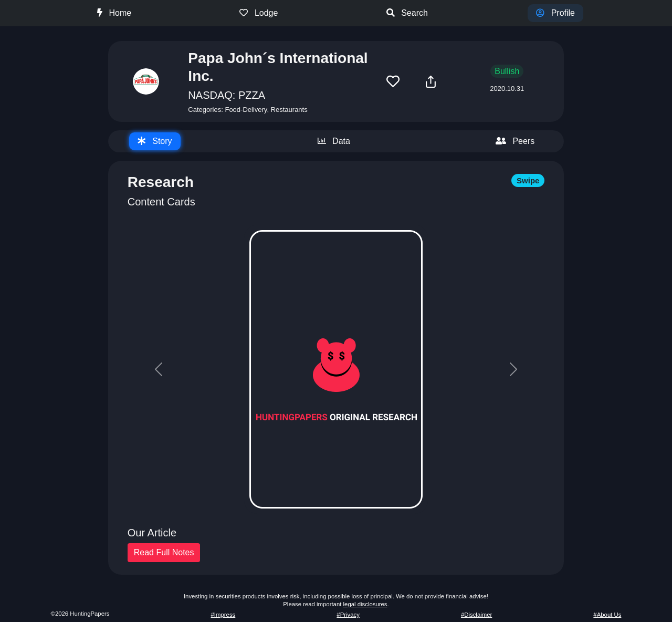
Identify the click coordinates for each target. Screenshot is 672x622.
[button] (393, 82)
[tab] (155, 141)
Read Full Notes (164, 552)
